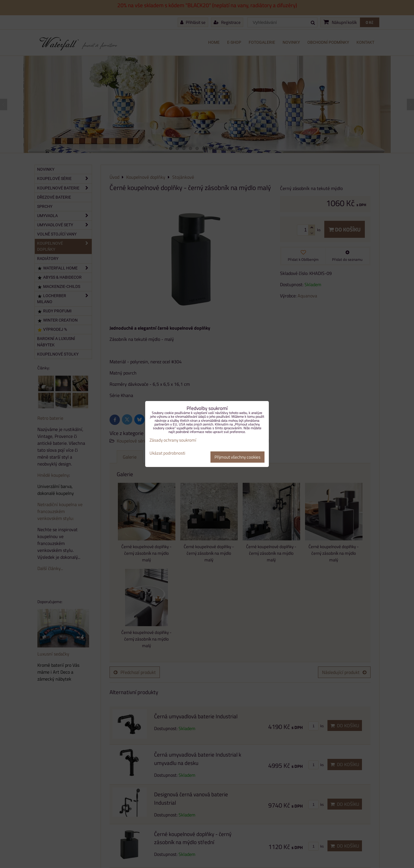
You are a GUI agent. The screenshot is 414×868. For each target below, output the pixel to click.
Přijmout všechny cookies (237, 457)
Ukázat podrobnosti (167, 453)
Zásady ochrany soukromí (173, 440)
